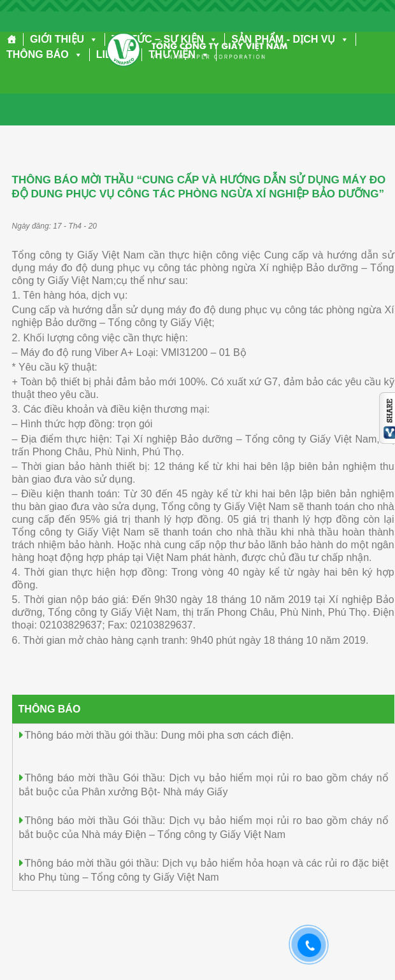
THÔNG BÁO (45, 54)
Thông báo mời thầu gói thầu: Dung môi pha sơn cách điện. (159, 735)
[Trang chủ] (12, 39)
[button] (91, 39)
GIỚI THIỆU (64, 39)
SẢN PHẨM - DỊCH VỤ (290, 39)
